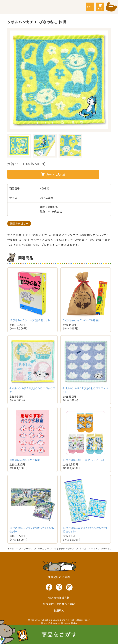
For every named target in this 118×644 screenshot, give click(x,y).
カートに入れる (56, 174)
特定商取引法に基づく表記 (59, 604)
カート (100, 7)
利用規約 (59, 610)
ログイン (90, 7)
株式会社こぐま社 (59, 577)
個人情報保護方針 (59, 598)
